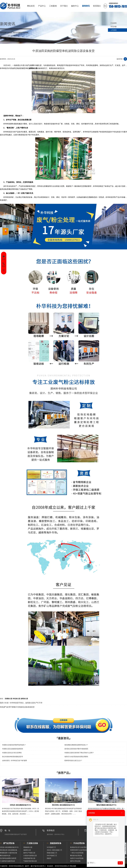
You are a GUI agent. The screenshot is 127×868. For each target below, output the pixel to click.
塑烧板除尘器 (28, 847)
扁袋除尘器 (27, 850)
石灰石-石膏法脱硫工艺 (54, 850)
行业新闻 (114, 23)
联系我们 (97, 6)
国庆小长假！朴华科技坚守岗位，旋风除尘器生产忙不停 (21, 703)
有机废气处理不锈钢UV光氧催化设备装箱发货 (17, 707)
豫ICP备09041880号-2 (38, 866)
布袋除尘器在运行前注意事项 (12, 753)
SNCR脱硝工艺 (52, 856)
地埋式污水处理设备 (77, 858)
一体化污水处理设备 (77, 853)
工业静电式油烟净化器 (7, 861)
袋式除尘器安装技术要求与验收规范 (76, 749)
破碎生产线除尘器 (29, 853)
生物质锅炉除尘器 (29, 858)
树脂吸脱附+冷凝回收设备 (9, 853)
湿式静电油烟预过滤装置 (8, 858)
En (105, 6)
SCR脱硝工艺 (51, 847)
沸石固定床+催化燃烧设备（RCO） (10, 850)
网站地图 (73, 866)
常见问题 (114, 27)
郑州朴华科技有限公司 (62, 866)
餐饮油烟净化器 (5, 856)
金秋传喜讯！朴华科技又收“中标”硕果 (15, 760)
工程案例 (53, 6)
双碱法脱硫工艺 (52, 853)
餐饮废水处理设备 (76, 856)
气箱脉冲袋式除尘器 (30, 861)
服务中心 (75, 6)
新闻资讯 (86, 6)
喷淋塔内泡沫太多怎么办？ (73, 760)
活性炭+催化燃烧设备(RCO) (9, 847)
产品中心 (42, 6)
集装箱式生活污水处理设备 (79, 847)
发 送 (120, 863)
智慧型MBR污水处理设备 (78, 850)
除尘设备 (21, 120)
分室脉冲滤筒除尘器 (30, 856)
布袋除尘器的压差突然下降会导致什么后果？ (79, 753)
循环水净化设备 (75, 861)
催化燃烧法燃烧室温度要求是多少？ (76, 745)
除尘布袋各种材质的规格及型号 (13, 757)
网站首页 (31, 6)
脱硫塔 (49, 858)
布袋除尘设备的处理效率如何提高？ (14, 745)
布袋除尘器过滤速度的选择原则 (13, 749)
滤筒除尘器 (33, 68)
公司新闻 (114, 30)
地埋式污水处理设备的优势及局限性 (76, 757)
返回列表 (120, 59)
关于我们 (64, 6)
